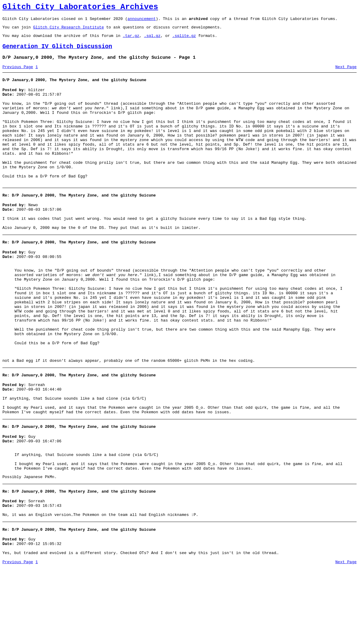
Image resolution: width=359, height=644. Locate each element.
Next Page (346, 74)
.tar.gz (131, 40)
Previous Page (18, 74)
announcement (142, 21)
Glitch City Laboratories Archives (80, 8)
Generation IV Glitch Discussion (57, 52)
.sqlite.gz (184, 40)
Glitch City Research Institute (68, 31)
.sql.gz (152, 40)
